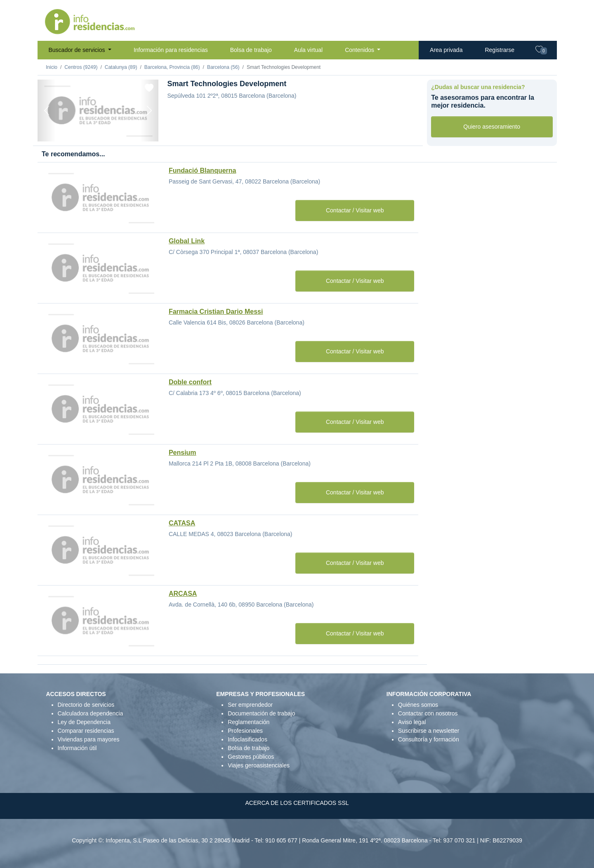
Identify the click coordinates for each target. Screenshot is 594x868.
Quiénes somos (418, 705)
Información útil (77, 748)
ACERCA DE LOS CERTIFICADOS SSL (297, 803)
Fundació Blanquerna (203, 171)
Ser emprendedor (250, 705)
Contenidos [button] (360, 50)
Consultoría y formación (429, 739)
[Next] (149, 111)
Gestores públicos (251, 757)
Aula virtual (308, 50)
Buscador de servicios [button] (78, 50)
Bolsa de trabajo (251, 50)
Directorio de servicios (86, 705)
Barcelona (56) (223, 67)
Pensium (183, 453)
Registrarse (500, 50)
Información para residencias (171, 50)
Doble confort (190, 382)
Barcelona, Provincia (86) (172, 67)
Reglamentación (249, 722)
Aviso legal (412, 722)
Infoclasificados (247, 739)
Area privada (446, 50)
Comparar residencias (86, 731)
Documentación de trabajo (261, 713)
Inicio (52, 67)
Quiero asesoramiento (492, 127)
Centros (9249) (81, 67)
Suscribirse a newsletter (429, 731)
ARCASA (183, 594)
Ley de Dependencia (84, 722)
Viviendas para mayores (89, 739)
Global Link (187, 241)
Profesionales (245, 731)
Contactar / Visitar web (355, 210)
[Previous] (47, 111)
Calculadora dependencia (91, 713)
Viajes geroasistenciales (259, 765)
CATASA (182, 523)
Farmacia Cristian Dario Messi (216, 312)
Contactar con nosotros (428, 713)
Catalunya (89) (121, 67)
